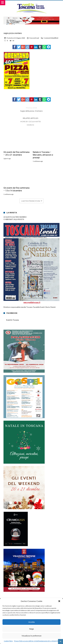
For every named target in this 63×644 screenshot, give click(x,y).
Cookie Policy (8, 641)
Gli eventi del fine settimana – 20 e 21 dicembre (16, 153)
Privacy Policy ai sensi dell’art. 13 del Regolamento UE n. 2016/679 (36, 641)
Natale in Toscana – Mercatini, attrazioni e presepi (43, 155)
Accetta (31, 622)
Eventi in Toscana (13, 320)
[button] (59, 601)
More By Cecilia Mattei (31, 122)
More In (31, 125)
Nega (32, 629)
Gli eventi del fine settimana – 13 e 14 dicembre (16, 189)
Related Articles (31, 118)
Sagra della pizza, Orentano (32, 109)
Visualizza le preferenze (31, 636)
